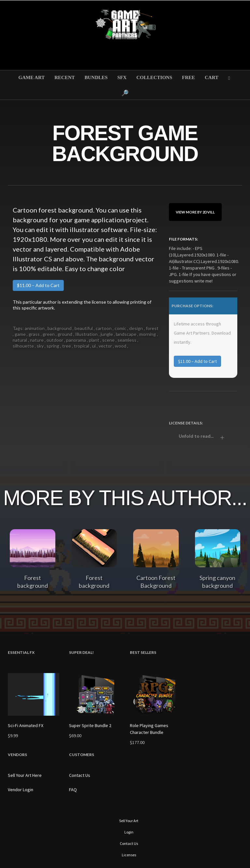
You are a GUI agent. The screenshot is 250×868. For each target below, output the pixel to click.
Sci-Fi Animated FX (26, 725)
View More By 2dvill (195, 212)
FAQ (73, 790)
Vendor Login (21, 790)
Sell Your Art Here (25, 775)
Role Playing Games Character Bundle (149, 729)
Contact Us (80, 775)
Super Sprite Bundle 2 (90, 725)
